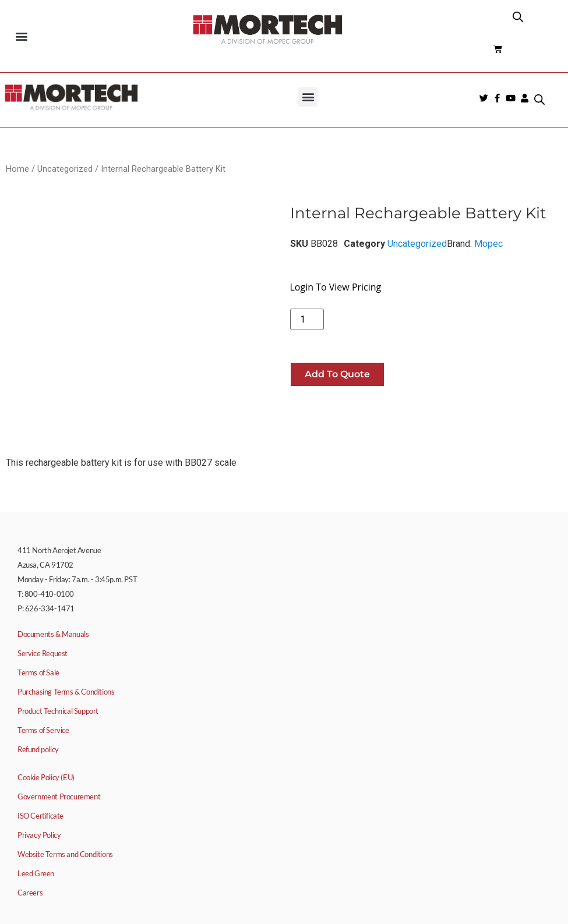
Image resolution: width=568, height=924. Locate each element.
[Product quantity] (307, 319)
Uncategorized (65, 169)
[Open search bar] (518, 17)
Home (17, 169)
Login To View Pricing (336, 287)
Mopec (488, 244)
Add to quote (337, 374)
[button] (21, 36)
